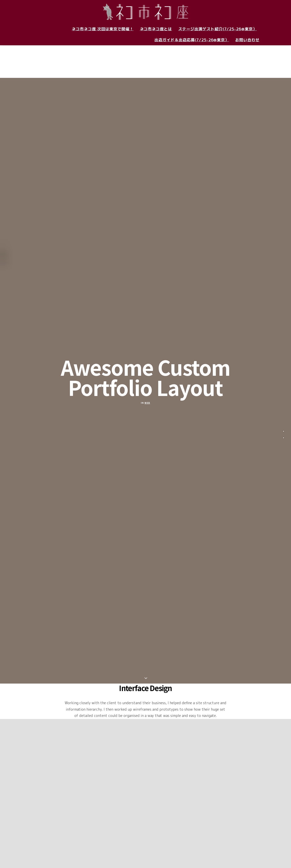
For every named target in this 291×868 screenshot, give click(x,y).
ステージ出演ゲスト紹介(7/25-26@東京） (218, 29)
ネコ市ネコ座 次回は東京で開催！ (103, 29)
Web (147, 363)
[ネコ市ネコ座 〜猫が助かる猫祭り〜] (145, 12)
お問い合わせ (247, 40)
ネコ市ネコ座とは (156, 29)
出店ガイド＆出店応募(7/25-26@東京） (192, 40)
